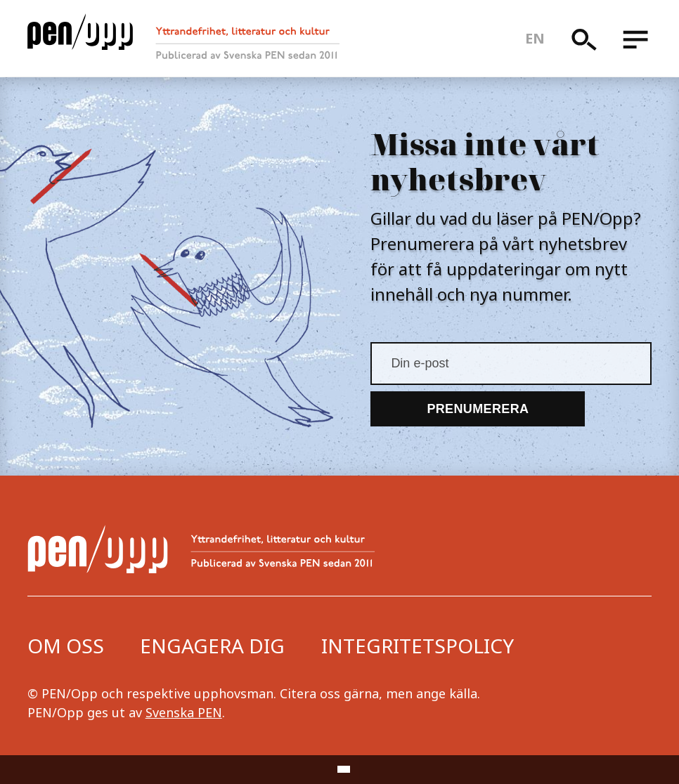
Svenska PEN (184, 712)
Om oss (66, 646)
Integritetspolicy (418, 646)
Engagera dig (212, 646)
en (535, 38)
